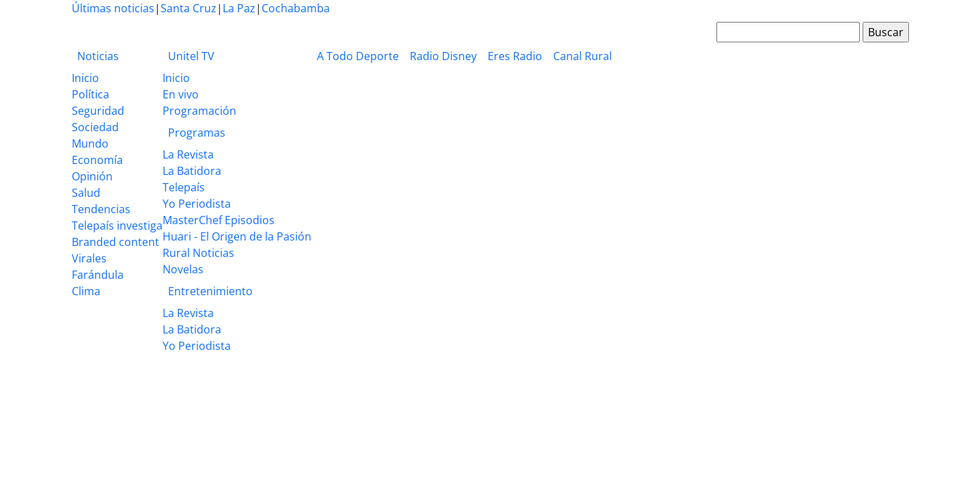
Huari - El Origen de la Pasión (237, 236)
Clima (86, 291)
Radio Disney (443, 56)
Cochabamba (296, 8)
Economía (97, 160)
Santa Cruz (188, 8)
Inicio (85, 78)
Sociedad (95, 127)
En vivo (181, 94)
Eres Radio (515, 56)
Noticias (98, 56)
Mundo (90, 143)
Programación (199, 111)
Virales (89, 258)
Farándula (98, 275)
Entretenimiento (210, 291)
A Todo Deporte (358, 56)
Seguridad (98, 111)
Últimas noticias (113, 8)
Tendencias (101, 209)
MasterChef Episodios (219, 220)
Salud (86, 193)
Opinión (92, 176)
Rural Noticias (198, 253)
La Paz (239, 8)
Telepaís (184, 187)
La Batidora (192, 171)
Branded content (115, 242)
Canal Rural (583, 56)
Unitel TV (191, 56)
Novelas (183, 269)
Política (90, 94)
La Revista (188, 154)
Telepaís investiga (117, 225)
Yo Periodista (197, 204)
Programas (197, 133)
